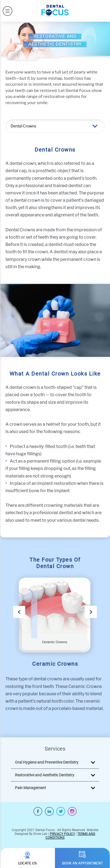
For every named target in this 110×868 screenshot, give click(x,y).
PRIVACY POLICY (62, 834)
